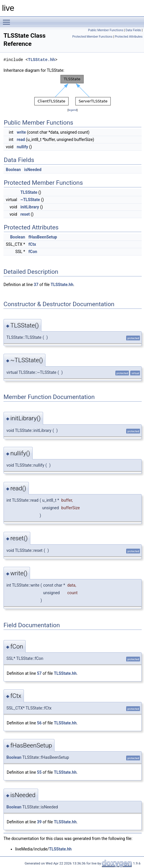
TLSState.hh (41, 60)
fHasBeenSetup (43, 237)
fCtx (32, 244)
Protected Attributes (129, 37)
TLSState (29, 192)
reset (25, 214)
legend (72, 110)
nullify (22, 147)
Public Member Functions (106, 30)
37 (36, 285)
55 (39, 772)
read (21, 140)
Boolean (13, 170)
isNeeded (33, 170)
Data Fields (133, 30)
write (21, 132)
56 (39, 723)
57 (39, 673)
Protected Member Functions (92, 37)
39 (39, 822)
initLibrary (30, 207)
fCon (33, 252)
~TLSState (30, 200)
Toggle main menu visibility (8, 20)
